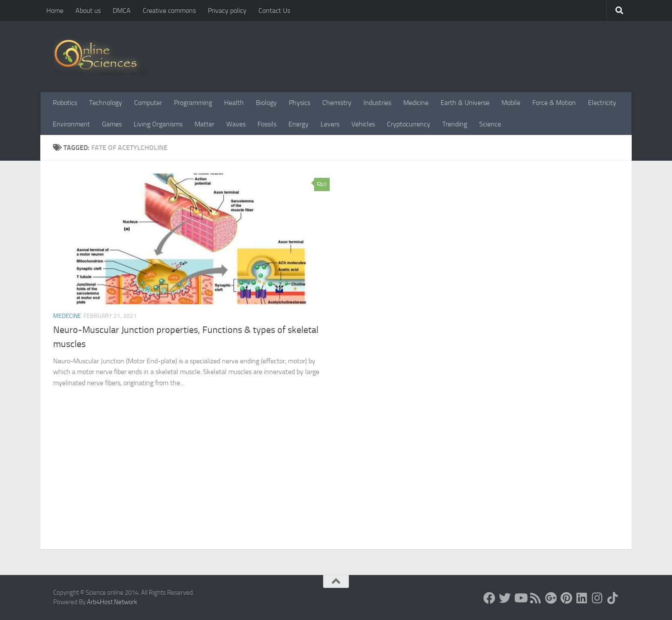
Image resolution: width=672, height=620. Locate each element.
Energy (298, 124)
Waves (236, 124)
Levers (330, 124)
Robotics (65, 103)
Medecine (67, 316)
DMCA (122, 10)
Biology (266, 103)
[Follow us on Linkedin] (582, 598)
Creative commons (169, 10)
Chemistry (337, 103)
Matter (204, 124)
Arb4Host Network (112, 602)
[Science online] (489, 598)
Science (490, 124)
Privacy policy (227, 10)
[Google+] (551, 598)
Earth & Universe (465, 103)
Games (112, 124)
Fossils (267, 124)
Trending (455, 124)
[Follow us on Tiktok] (613, 598)
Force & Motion (554, 103)
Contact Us (274, 10)
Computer (148, 103)
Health (234, 103)
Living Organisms (158, 124)
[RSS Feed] (536, 598)
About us (88, 10)
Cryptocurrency (409, 124)
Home (55, 10)
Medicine (416, 103)
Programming (193, 103)
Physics (300, 103)
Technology (106, 103)
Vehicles (363, 124)
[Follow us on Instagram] (597, 598)
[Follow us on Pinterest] (567, 598)
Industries (377, 103)
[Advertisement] (336, 485)
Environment (71, 124)
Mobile (511, 103)
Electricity (602, 103)
